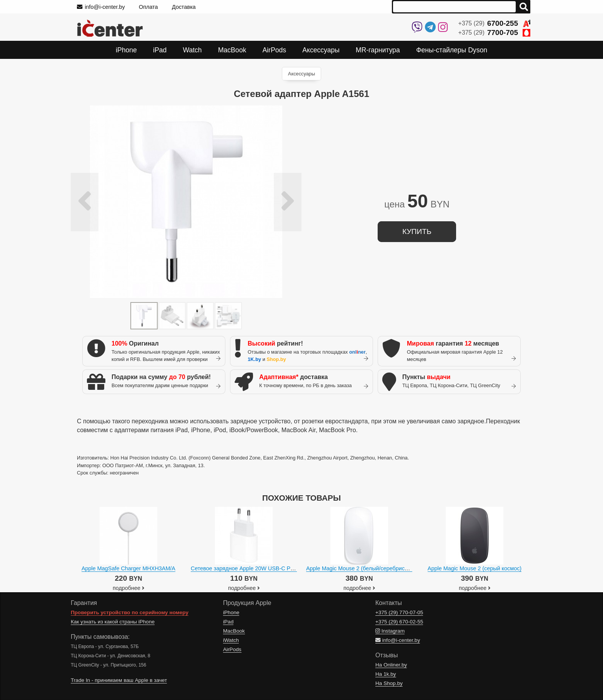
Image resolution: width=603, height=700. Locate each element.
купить (417, 231)
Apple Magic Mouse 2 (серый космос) (475, 568)
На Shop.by (389, 683)
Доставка (184, 7)
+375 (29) (495, 23)
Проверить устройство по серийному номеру (130, 612)
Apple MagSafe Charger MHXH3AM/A (128, 568)
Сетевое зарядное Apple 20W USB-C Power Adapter (257, 568)
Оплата (148, 7)
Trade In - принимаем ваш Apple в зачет (119, 680)
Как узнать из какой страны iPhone (113, 622)
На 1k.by (386, 674)
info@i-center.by (101, 7)
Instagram (390, 631)
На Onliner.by (391, 665)
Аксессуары (301, 74)
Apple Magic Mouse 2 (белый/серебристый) (361, 568)
